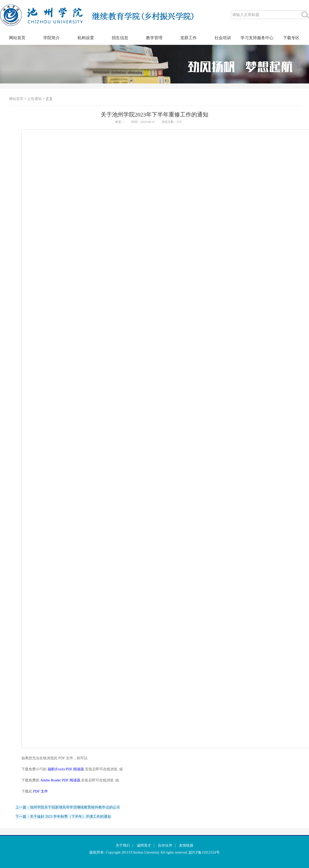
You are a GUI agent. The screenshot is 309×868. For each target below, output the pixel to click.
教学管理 (154, 38)
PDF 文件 (41, 791)
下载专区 (291, 38)
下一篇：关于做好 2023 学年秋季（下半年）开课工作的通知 (63, 817)
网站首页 (17, 38)
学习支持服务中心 (257, 38)
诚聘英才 (144, 845)
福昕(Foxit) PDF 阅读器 (66, 769)
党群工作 (188, 38)
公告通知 (35, 99)
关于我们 (123, 845)
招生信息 (120, 38)
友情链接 (186, 845)
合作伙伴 (165, 845)
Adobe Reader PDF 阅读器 (60, 780)
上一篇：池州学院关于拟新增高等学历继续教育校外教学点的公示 (68, 807)
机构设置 (86, 38)
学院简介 (51, 38)
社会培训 (223, 38)
